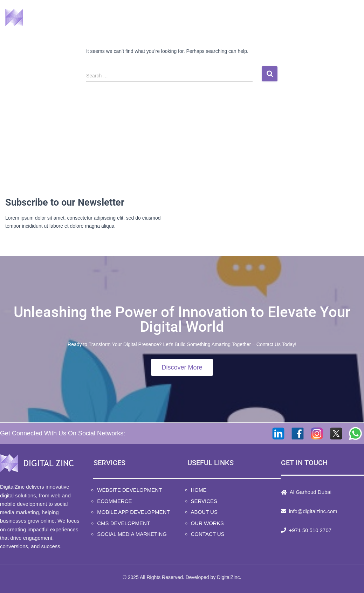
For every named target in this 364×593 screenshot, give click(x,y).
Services (184, 18)
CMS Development (123, 523)
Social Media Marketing (132, 534)
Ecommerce (114, 501)
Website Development (129, 490)
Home (141, 18)
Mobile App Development (133, 512)
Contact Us (332, 18)
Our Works (280, 18)
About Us (231, 18)
